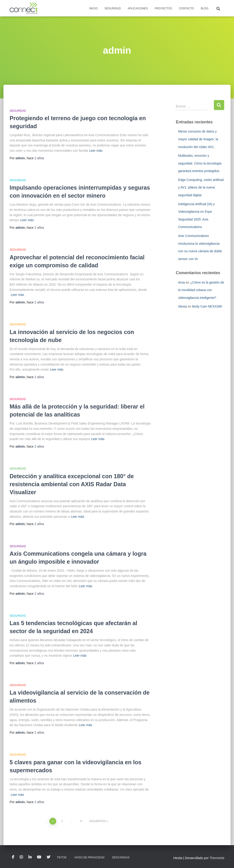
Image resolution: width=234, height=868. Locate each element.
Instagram (21, 857)
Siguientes (98, 821)
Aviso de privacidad (89, 857)
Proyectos (163, 8)
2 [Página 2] (62, 821)
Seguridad (113, 8)
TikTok (62, 857)
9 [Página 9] (81, 821)
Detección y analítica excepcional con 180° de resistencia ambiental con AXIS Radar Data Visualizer (72, 484)
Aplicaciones (138, 8)
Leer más (96, 151)
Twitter (48, 857)
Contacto (186, 8)
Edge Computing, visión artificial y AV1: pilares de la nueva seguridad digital (201, 187)
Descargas (121, 857)
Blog (205, 8)
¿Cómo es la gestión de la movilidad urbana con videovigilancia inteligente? (201, 290)
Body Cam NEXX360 (207, 306)
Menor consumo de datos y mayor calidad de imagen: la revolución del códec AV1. (198, 139)
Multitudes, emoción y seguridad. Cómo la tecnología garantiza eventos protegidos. (200, 163)
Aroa (181, 282)
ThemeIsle (217, 858)
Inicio (94, 8)
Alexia (182, 306)
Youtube (39, 857)
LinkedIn (30, 857)
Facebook (13, 857)
